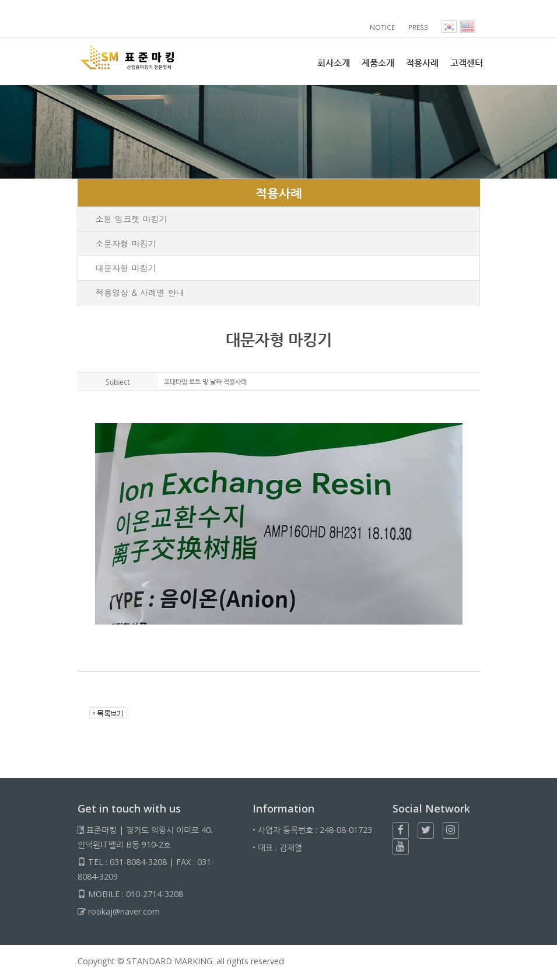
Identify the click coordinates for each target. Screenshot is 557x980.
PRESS (419, 27)
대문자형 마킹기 (126, 268)
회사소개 (334, 62)
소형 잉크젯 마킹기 (132, 219)
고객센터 (467, 62)
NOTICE (383, 27)
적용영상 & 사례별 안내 (140, 292)
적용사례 (422, 62)
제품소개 (378, 62)
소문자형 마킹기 (126, 243)
